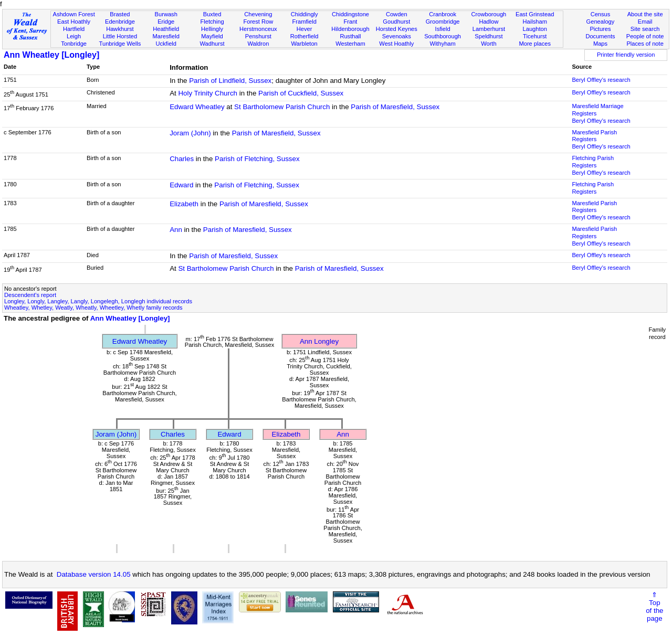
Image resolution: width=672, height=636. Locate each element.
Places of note (645, 44)
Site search (645, 29)
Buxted (212, 14)
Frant (351, 22)
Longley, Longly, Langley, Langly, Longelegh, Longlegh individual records (98, 301)
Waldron (258, 44)
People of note (645, 36)
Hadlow (489, 22)
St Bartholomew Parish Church (282, 107)
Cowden (397, 14)
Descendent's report (30, 295)
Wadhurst (212, 44)
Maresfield (166, 36)
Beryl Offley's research (601, 80)
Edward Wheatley (197, 107)
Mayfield (212, 36)
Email (645, 22)
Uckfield (166, 44)
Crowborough (489, 14)
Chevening (258, 14)
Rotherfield (304, 36)
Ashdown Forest (73, 14)
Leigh (74, 36)
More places (535, 44)
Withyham (442, 44)
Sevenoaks (397, 36)
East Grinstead (535, 14)
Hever (304, 29)
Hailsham (535, 22)
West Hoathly (396, 44)
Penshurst (258, 36)
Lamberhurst (489, 29)
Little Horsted (120, 36)
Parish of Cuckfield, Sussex (301, 93)
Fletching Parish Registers (593, 162)
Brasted (120, 14)
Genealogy (601, 22)
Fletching (212, 22)
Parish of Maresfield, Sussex (395, 107)
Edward (181, 185)
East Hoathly (74, 22)
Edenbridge (120, 22)
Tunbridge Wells (120, 44)
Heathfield (166, 29)
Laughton (535, 29)
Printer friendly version (626, 55)
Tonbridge (74, 44)
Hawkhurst (120, 29)
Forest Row (258, 22)
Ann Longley (319, 341)
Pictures (600, 29)
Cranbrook (443, 14)
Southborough (443, 36)
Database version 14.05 (94, 574)
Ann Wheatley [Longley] (51, 55)
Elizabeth (184, 204)
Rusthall (350, 36)
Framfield (304, 22)
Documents (600, 36)
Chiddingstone (350, 14)
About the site (645, 14)
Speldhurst (489, 36)
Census (601, 14)
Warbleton (304, 44)
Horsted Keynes (397, 29)
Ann (176, 230)
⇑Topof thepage (654, 607)
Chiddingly (304, 14)
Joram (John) (190, 133)
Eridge (166, 22)
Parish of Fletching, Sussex (257, 159)
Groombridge (443, 22)
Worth (489, 44)
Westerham (350, 44)
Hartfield (74, 29)
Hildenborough (350, 29)
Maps (600, 44)
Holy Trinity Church (208, 93)
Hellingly (212, 29)
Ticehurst (535, 36)
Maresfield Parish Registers (594, 136)
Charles (182, 159)
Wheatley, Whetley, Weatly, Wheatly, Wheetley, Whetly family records (93, 308)
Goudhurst (396, 22)
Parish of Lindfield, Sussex (230, 81)
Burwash (166, 14)
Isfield (443, 29)
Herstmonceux (258, 29)
